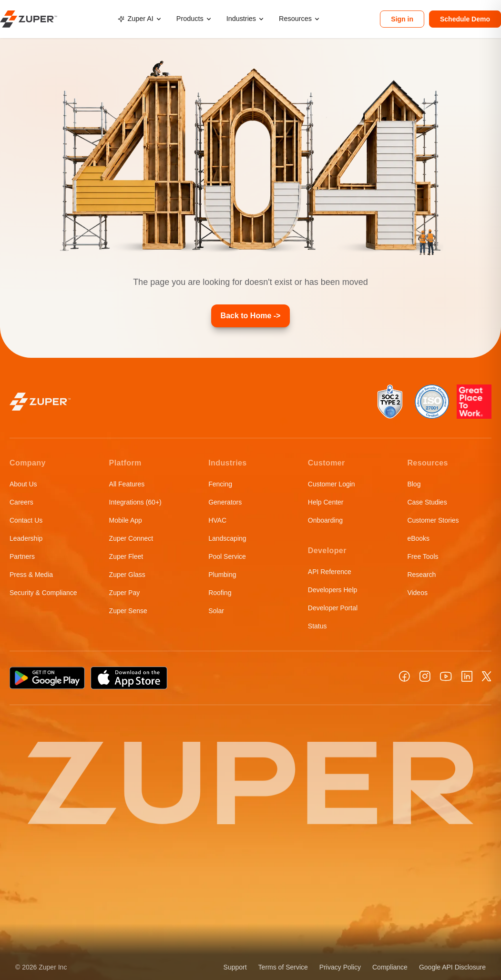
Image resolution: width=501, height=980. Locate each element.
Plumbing (222, 575)
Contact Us (26, 520)
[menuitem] (139, 19)
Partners (22, 556)
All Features (127, 484)
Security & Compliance (43, 593)
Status (317, 626)
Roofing (220, 593)
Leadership (26, 538)
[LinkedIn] (467, 676)
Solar (216, 611)
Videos (417, 593)
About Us (23, 484)
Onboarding (325, 520)
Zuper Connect (131, 538)
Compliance (390, 967)
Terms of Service (283, 967)
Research (421, 575)
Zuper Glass (127, 575)
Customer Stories (433, 520)
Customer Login (332, 484)
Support (235, 967)
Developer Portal (333, 608)
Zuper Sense (128, 611)
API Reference (330, 572)
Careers (21, 502)
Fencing (220, 484)
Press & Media (31, 575)
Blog (414, 484)
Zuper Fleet (126, 556)
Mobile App (126, 520)
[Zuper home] (29, 19)
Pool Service (227, 556)
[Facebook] (404, 676)
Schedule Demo (465, 19)
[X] (487, 676)
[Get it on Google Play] (47, 678)
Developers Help (333, 590)
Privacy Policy (340, 967)
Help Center (326, 502)
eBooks (418, 538)
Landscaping (227, 538)
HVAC (217, 520)
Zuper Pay (125, 593)
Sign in (402, 19)
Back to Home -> (251, 316)
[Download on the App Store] (129, 678)
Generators (225, 502)
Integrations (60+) (135, 502)
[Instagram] (425, 676)
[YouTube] (446, 677)
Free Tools (423, 556)
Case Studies (427, 502)
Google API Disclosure (452, 967)
